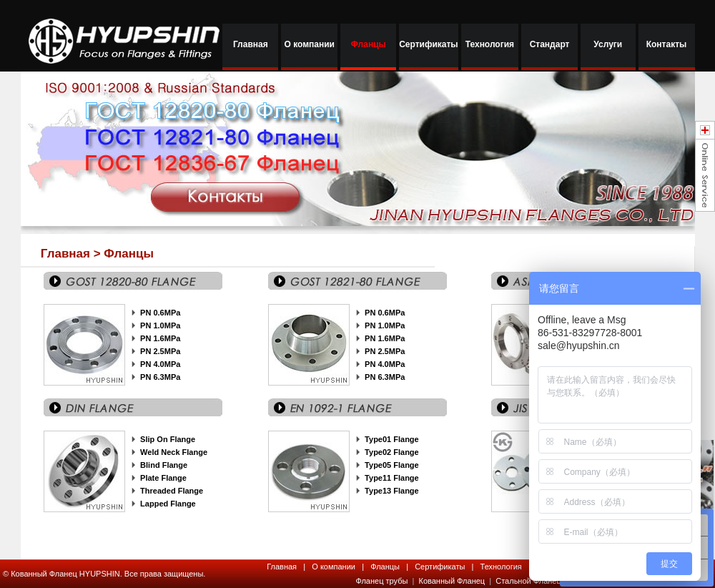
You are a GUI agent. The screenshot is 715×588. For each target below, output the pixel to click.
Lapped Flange (168, 504)
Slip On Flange (168, 439)
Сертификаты (428, 44)
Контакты (667, 44)
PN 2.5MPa (160, 351)
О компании (309, 44)
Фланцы (369, 44)
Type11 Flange (392, 478)
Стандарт (550, 44)
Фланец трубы (381, 581)
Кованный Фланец (453, 581)
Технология (490, 44)
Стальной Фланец (528, 581)
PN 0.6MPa (160, 313)
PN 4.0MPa (385, 364)
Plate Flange (163, 478)
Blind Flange (164, 465)
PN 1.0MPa (160, 325)
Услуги (608, 44)
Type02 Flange (392, 452)
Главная (251, 44)
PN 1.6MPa (160, 338)
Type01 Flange (392, 439)
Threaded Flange (172, 491)
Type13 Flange (392, 491)
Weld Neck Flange (174, 452)
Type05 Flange (392, 465)
